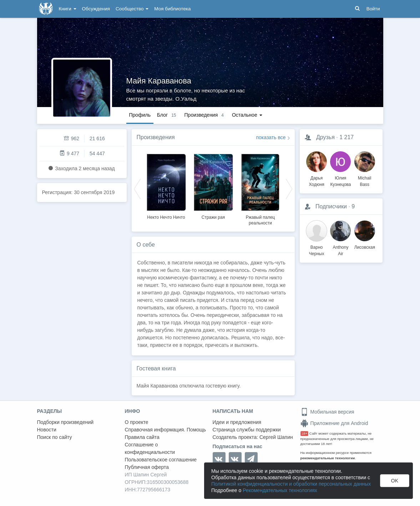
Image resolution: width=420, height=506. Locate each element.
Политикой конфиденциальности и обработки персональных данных (291, 484)
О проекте (137, 422)
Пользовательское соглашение (161, 460)
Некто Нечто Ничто (166, 217)
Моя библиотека (172, 9)
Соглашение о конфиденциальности (150, 448)
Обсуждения (96, 9)
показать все (271, 137)
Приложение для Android (334, 423)
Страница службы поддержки (247, 430)
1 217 (346, 137)
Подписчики (331, 206)
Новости (47, 430)
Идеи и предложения (237, 422)
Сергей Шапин (276, 437)
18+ (305, 433)
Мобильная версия (327, 412)
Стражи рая (213, 217)
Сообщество (132, 9)
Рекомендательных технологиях (280, 490)
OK (395, 481)
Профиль (140, 115)
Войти (373, 9)
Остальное (247, 115)
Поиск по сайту (55, 437)
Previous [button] (137, 188)
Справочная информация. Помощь (166, 430)
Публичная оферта (147, 467)
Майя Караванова (159, 81)
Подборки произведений (65, 422)
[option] (166, 186)
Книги (68, 9)
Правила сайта (142, 437)
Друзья (325, 137)
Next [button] (289, 188)
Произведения (156, 137)
